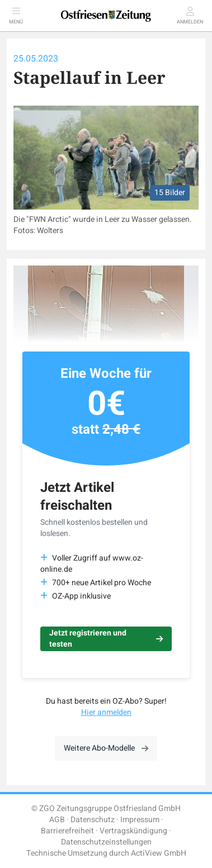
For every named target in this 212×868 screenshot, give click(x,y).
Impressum (140, 820)
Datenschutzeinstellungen (106, 842)
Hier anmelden (106, 712)
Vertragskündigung (133, 831)
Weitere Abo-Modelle (106, 748)
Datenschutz (93, 820)
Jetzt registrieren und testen (106, 639)
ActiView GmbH (159, 853)
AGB (57, 820)
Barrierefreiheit (67, 831)
